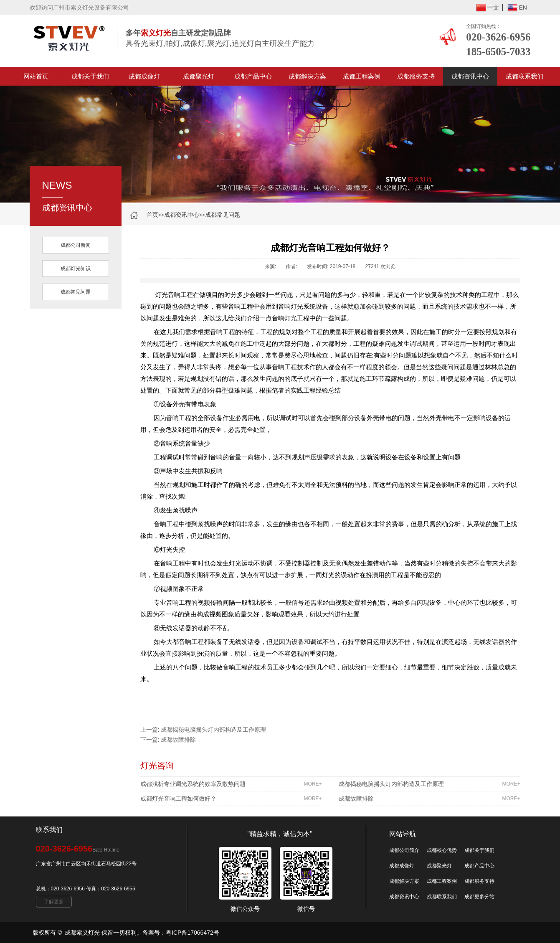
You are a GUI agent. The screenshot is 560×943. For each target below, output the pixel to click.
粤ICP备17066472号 (193, 933)
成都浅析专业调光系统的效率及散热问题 (231, 784)
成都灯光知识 (76, 269)
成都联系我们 (525, 76)
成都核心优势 (442, 850)
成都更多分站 (479, 897)
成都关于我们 (90, 76)
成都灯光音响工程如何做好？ (231, 799)
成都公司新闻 (76, 245)
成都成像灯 (144, 76)
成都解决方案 (307, 76)
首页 (152, 215)
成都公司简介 (404, 850)
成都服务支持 (416, 76)
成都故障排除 (178, 740)
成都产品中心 (253, 76)
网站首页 (36, 76)
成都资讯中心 (470, 76)
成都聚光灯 (199, 76)
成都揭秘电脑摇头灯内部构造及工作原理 (213, 730)
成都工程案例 (362, 76)
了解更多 (54, 902)
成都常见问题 (223, 215)
